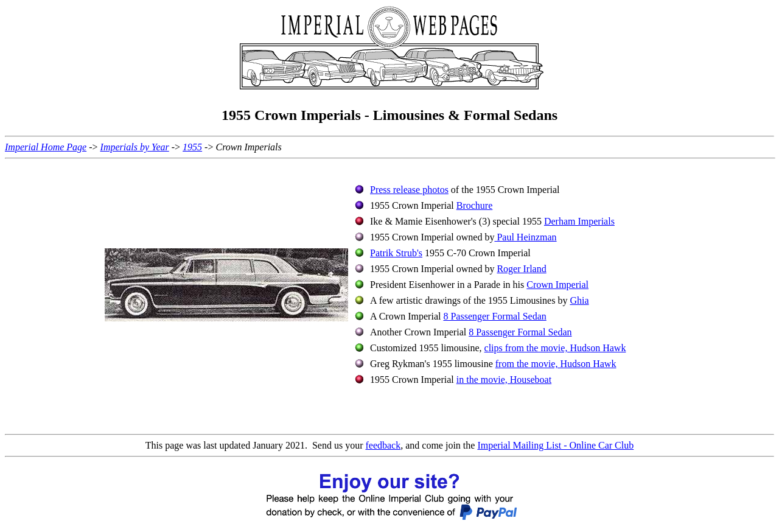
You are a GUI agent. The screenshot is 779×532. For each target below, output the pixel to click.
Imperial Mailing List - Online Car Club (555, 445)
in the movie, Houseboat (504, 380)
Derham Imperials (579, 221)
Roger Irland (521, 269)
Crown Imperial (557, 285)
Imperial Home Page (46, 147)
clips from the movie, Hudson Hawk (555, 348)
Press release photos (409, 190)
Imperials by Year (135, 147)
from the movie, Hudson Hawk (556, 364)
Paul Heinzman (525, 237)
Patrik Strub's (396, 253)
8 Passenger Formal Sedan (494, 316)
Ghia (579, 300)
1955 (192, 147)
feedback (383, 445)
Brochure (475, 205)
